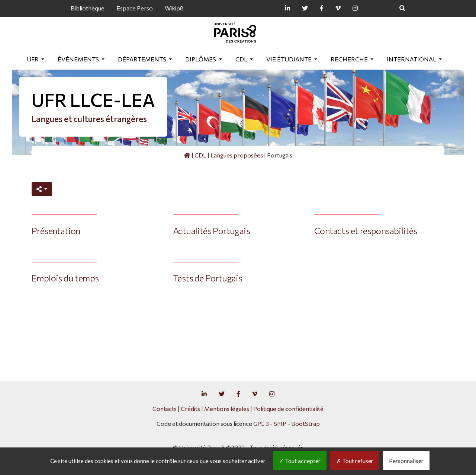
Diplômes (201, 59)
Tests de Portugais (208, 278)
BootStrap (305, 423)
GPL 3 (261, 423)
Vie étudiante (290, 59)
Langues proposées (237, 155)
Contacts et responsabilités (366, 231)
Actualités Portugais (211, 231)
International (412, 59)
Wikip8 (174, 8)
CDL (242, 59)
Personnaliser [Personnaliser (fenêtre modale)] (406, 461)
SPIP (280, 423)
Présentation (56, 231)
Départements (143, 59)
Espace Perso (135, 8)
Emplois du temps (65, 278)
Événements (79, 59)
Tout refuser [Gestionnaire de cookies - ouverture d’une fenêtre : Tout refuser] (355, 461)
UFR (33, 59)
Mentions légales (227, 409)
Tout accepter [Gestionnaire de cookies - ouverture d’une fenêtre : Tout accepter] (300, 461)
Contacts (165, 409)
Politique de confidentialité (288, 409)
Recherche (350, 59)
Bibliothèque (88, 8)
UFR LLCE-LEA (93, 100)
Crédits (190, 409)
